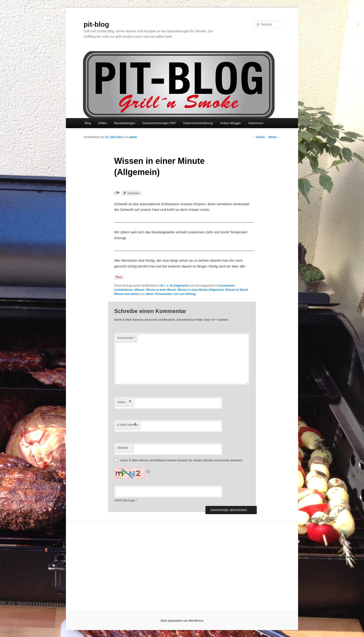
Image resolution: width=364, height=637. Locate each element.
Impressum (256, 123)
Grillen (103, 123)
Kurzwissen (227, 286)
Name (124, 402)
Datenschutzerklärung (198, 123)
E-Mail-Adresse (128, 425)
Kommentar (126, 338)
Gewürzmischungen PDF (159, 123)
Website (123, 448)
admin (133, 137)
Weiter (274, 137)
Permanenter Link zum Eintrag (175, 294)
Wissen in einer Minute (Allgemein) (201, 290)
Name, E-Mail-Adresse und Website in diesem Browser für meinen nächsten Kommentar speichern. (182, 460)
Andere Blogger (231, 123)
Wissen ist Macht (236, 290)
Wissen (140, 290)
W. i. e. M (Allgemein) (174, 286)
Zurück (258, 137)
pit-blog (96, 24)
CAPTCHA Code (125, 501)
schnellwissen (124, 290)
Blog (88, 123)
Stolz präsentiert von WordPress (182, 621)
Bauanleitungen (125, 123)
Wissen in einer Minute (161, 290)
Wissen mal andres (127, 294)
